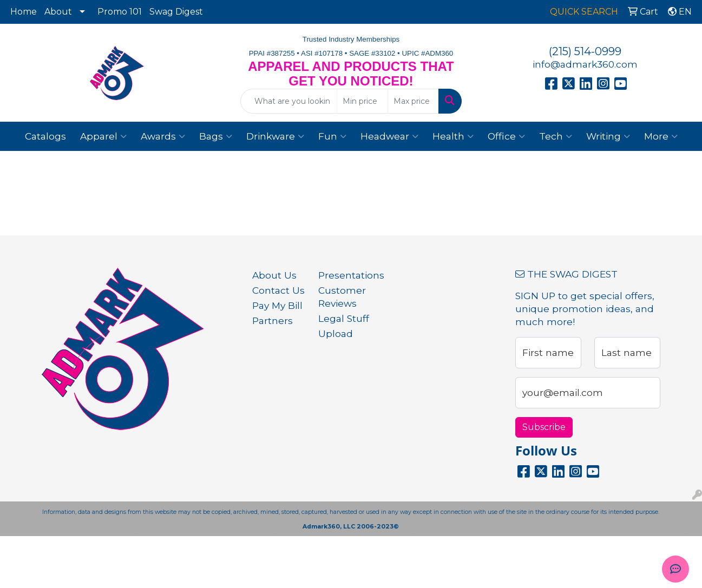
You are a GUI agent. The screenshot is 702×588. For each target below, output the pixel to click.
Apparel (103, 136)
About (58, 12)
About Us (274, 275)
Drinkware (275, 136)
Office (506, 136)
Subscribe (544, 427)
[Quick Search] (288, 101)
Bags (216, 136)
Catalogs (45, 136)
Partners (273, 321)
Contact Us (278, 290)
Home (24, 12)
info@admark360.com (585, 64)
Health (453, 136)
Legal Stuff (344, 318)
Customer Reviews (342, 297)
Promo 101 (120, 12)
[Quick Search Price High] (413, 101)
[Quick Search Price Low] (362, 101)
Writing (608, 136)
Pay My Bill (277, 305)
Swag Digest (176, 12)
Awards (163, 136)
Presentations (345, 275)
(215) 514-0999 (585, 51)
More (661, 136)
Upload (336, 333)
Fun (332, 136)
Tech (556, 136)
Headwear (389, 136)
